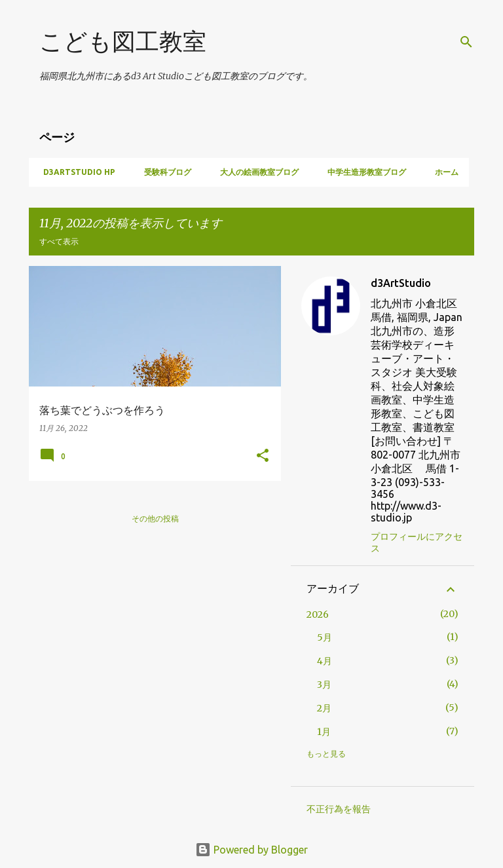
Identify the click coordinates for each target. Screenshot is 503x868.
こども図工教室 (123, 41)
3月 (324, 685)
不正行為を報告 (339, 809)
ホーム (443, 172)
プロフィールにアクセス (417, 542)
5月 (325, 637)
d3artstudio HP (75, 172)
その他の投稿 (155, 519)
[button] (263, 456)
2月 (324, 708)
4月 (325, 661)
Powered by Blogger (251, 850)
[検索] (466, 42)
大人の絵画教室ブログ (255, 172)
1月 (324, 732)
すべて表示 (59, 241)
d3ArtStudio (401, 283)
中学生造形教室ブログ (363, 172)
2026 (318, 614)
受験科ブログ (164, 172)
